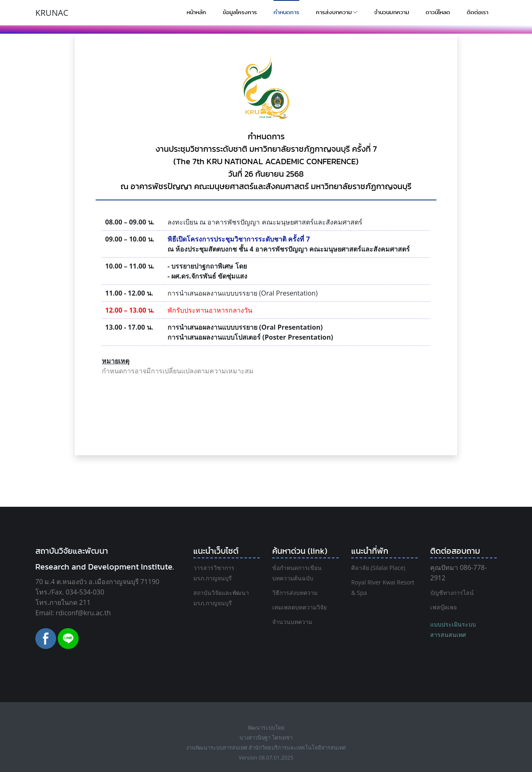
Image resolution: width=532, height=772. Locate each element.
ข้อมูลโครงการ (240, 12)
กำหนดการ (286, 12)
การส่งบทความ (337, 12)
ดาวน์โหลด (438, 12)
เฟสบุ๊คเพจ (443, 607)
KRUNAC (52, 13)
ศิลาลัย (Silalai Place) (378, 568)
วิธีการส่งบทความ (295, 593)
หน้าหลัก (196, 12)
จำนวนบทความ (392, 12)
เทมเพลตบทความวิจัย (299, 607)
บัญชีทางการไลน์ (452, 593)
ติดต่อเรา (478, 12)
